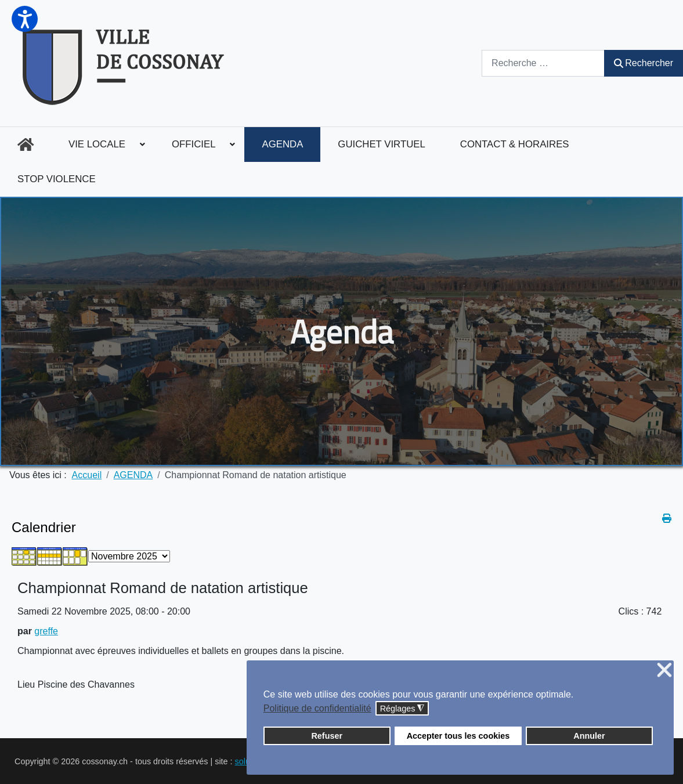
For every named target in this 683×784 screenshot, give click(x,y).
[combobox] (543, 63)
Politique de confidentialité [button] (317, 708)
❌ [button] (664, 671)
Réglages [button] (402, 709)
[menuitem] (26, 144)
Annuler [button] (589, 736)
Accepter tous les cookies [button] (458, 736)
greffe (46, 631)
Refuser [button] (327, 736)
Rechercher (644, 63)
